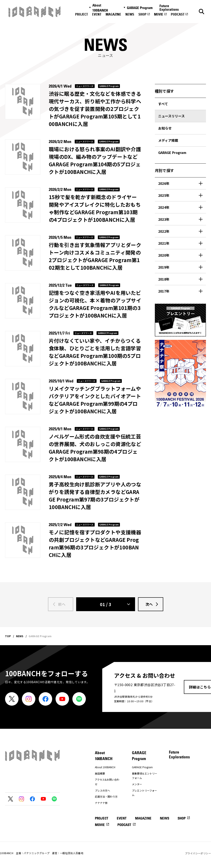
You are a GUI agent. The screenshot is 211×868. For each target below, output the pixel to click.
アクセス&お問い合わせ (107, 782)
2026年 (164, 183)
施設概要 (100, 773)
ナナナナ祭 (101, 803)
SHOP (142, 14)
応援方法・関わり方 (106, 796)
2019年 (164, 267)
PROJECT (82, 14)
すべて (163, 104)
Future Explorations (169, 8)
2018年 (164, 279)
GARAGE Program (140, 8)
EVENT (97, 14)
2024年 (164, 207)
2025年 (164, 195)
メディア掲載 (168, 140)
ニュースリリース (171, 116)
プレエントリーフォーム (144, 793)
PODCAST (178, 14)
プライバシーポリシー (198, 853)
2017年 (164, 291)
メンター (137, 784)
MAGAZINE (113, 14)
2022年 (164, 231)
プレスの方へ (102, 790)
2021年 (164, 243)
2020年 (164, 255)
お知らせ (165, 128)
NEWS (130, 14)
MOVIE (159, 14)
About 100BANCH (100, 8)
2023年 (164, 219)
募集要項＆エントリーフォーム (145, 776)
